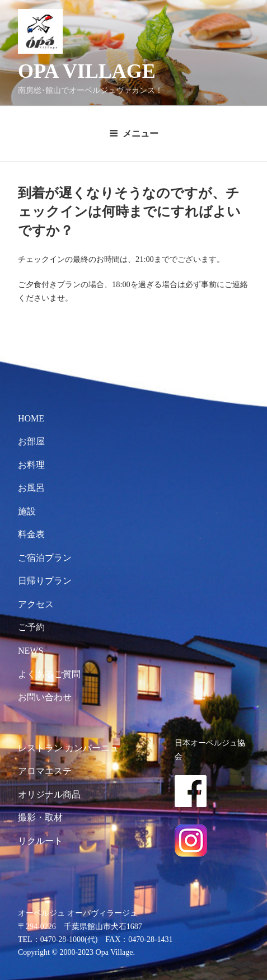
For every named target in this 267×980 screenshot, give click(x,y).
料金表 (31, 534)
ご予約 (31, 627)
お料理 (31, 465)
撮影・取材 (40, 817)
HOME (31, 418)
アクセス (36, 604)
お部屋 (31, 441)
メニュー (134, 133)
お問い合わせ (45, 697)
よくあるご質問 (49, 674)
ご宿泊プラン (45, 558)
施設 (27, 511)
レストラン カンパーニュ (68, 748)
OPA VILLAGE (87, 71)
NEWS (31, 651)
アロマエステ (45, 771)
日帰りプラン (45, 581)
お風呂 (31, 488)
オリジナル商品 (49, 794)
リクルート (40, 841)
